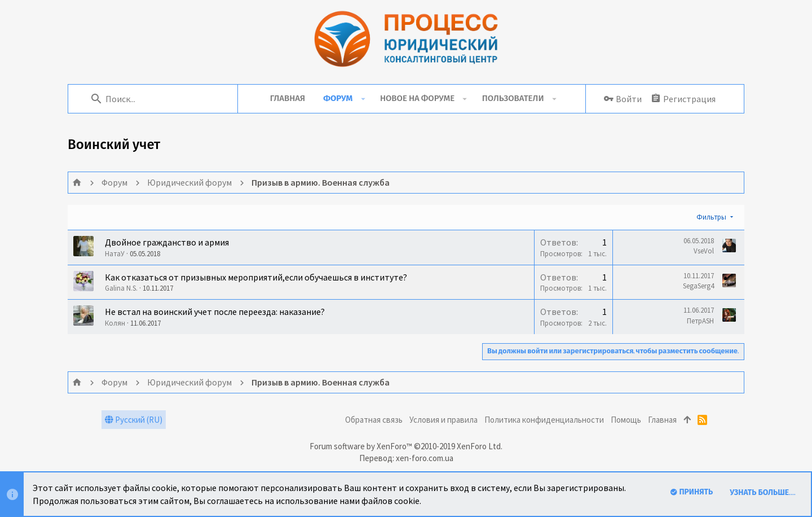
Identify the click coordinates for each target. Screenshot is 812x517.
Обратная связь (374, 420)
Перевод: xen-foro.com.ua (406, 458)
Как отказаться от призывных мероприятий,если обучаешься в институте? (256, 277)
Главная (662, 420)
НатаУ (115, 254)
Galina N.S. (121, 288)
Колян (115, 323)
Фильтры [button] (711, 217)
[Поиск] (158, 99)
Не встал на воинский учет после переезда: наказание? (215, 312)
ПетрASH (700, 321)
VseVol (704, 251)
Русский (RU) (134, 420)
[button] (363, 99)
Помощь (626, 420)
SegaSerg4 (698, 286)
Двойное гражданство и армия (167, 242)
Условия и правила (443, 420)
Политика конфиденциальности (544, 420)
